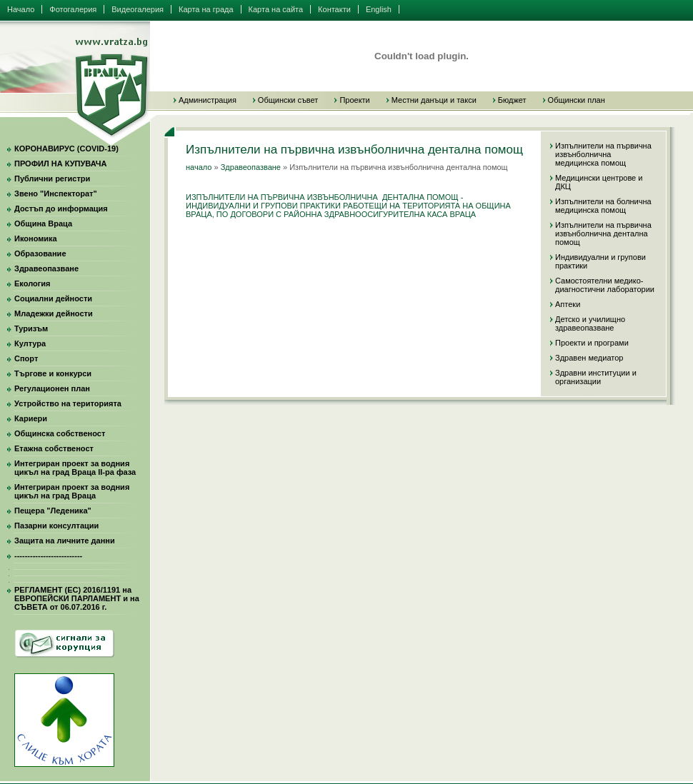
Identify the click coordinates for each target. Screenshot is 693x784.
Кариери (31, 418)
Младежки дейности (54, 313)
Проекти (354, 100)
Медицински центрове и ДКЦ (599, 182)
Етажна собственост (54, 448)
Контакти (334, 9)
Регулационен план (52, 388)
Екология (32, 283)
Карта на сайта (276, 9)
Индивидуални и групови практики (600, 261)
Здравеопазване (46, 268)
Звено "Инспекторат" (56, 194)
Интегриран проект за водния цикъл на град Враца (72, 491)
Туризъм (31, 328)
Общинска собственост (60, 433)
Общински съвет (288, 100)
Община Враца (43, 223)
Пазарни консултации (56, 526)
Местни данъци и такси (434, 100)
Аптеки (568, 304)
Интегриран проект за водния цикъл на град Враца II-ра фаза (75, 468)
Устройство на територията (68, 403)
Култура (30, 343)
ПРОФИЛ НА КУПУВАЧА (60, 164)
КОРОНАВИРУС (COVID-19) (66, 149)
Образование (40, 253)
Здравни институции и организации (596, 377)
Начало (21, 9)
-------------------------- (48, 556)
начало (199, 167)
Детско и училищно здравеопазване (590, 323)
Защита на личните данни (65, 541)
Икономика (36, 238)
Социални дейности (53, 298)
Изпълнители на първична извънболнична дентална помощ (603, 233)
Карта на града (206, 9)
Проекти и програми (592, 343)
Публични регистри (52, 179)
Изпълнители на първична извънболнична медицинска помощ (603, 154)
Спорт (26, 358)
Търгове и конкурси (53, 373)
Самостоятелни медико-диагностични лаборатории (605, 285)
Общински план (577, 100)
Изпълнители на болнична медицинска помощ (603, 206)
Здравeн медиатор (589, 358)
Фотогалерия (73, 9)
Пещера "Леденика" (53, 511)
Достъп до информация (61, 208)
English (379, 9)
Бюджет (512, 100)
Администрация (208, 100)
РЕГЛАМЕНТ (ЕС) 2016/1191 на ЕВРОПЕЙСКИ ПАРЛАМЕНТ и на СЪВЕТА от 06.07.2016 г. (77, 598)
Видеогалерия (138, 9)
